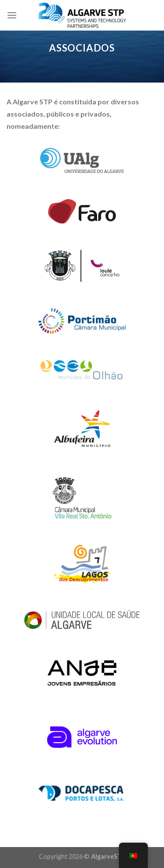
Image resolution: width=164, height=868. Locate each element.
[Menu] (12, 15)
